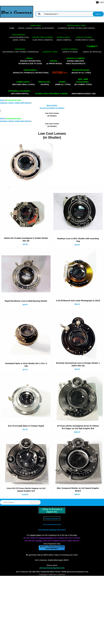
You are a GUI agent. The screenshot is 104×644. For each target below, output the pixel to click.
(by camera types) (83, 82)
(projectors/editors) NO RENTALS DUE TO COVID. (30, 61)
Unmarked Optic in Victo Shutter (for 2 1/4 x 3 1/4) (26, 365)
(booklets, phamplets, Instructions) (31, 71)
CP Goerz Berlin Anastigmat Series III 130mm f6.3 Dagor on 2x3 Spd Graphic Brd (78, 427)
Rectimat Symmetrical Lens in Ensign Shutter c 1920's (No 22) (78, 364)
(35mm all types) (63, 83)
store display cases (85, 39)
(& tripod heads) (54, 62)
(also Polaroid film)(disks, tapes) (19, 37)
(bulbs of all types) (81, 71)
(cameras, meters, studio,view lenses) (76, 27)
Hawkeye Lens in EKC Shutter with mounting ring (78, 240)
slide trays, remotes (43, 39)
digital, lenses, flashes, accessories (36, 27)
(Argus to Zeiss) (70, 50)
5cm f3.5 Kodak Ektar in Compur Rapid (26, 426)
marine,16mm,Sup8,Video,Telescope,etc (76, 61)
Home (12, 28)
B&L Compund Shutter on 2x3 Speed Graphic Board (78, 489)
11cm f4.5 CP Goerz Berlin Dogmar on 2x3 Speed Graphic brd (26, 490)
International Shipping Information (52, 530)
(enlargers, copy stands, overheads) (21, 50)
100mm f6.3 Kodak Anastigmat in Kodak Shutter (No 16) (26, 239)
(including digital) (20, 92)
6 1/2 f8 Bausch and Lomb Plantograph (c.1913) (78, 301)
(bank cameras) (64, 39)
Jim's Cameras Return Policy (52, 525)
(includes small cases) (23, 83)
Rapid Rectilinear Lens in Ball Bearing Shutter (26, 301)
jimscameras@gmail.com (84, 94)
